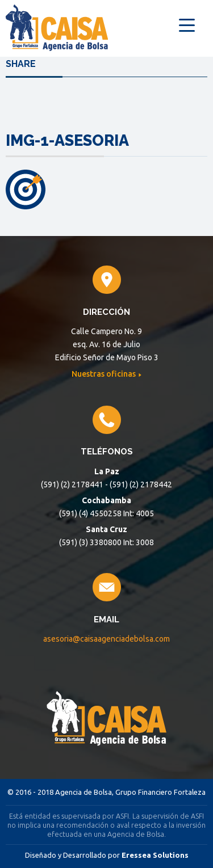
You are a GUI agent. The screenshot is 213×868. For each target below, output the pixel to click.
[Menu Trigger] (187, 24)
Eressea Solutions (155, 855)
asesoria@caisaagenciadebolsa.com (106, 639)
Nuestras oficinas (105, 374)
